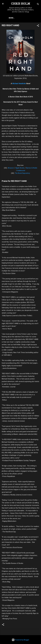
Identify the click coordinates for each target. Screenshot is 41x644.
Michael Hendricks (19, 84)
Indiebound (21, 171)
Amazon (11, 168)
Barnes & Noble (32, 168)
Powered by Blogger (20, 640)
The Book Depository (22, 173)
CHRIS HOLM (21, 4)
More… (12, 18)
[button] (38, 26)
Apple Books (20, 168)
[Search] (38, 4)
